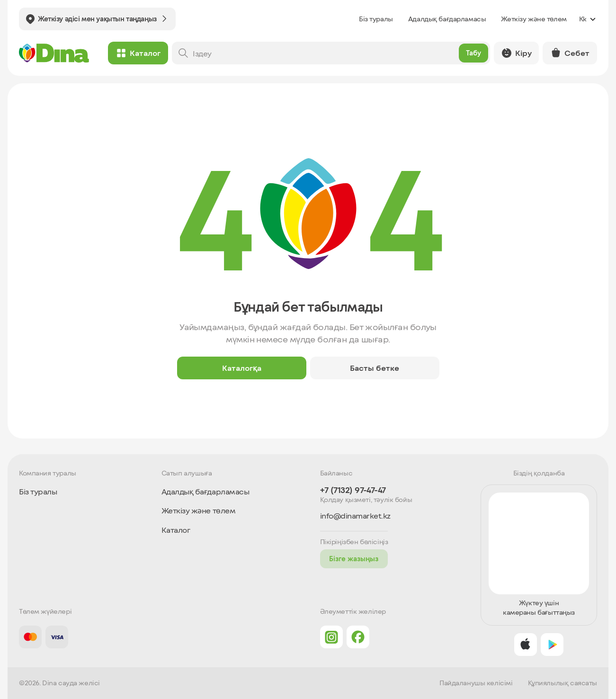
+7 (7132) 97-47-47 (353, 490)
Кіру (516, 53)
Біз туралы (376, 19)
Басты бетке (375, 368)
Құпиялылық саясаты (562, 683)
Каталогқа (242, 368)
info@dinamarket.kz (355, 516)
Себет (570, 53)
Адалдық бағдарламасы (447, 19)
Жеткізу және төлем (534, 19)
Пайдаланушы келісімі (476, 683)
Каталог (138, 53)
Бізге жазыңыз (354, 559)
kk (588, 19)
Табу (472, 53)
